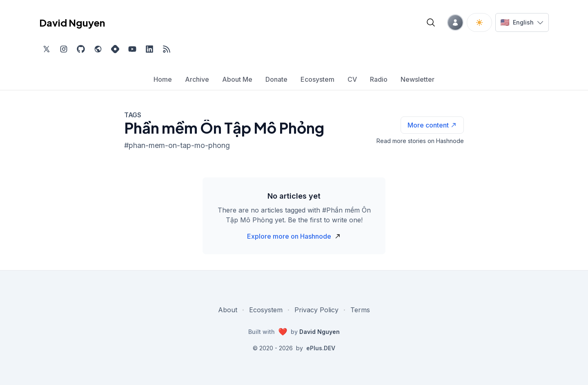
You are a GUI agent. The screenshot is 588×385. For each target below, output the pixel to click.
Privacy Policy (316, 310)
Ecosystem (266, 310)
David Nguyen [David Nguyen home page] (72, 22)
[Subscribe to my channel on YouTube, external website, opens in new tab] (132, 49)
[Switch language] (522, 22)
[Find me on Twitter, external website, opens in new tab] (47, 49)
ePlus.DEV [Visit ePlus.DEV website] (321, 348)
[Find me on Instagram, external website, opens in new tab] (64, 49)
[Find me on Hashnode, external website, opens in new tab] (115, 49)
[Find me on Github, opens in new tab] (81, 49)
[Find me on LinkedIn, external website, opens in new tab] (149, 49)
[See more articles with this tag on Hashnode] (432, 125)
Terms (360, 310)
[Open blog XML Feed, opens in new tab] (167, 49)
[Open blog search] (431, 22)
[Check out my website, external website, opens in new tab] (98, 49)
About (228, 310)
